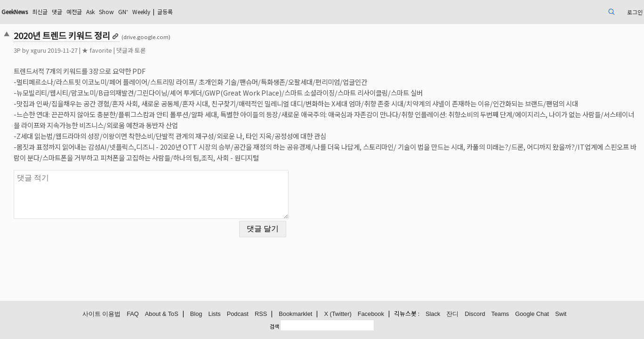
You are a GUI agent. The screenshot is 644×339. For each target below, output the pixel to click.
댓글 (133, 12)
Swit (561, 314)
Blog (196, 314)
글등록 (261, 12)
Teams (500, 314)
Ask (171, 12)
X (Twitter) (338, 314)
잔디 (452, 314)
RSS (261, 314)
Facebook (371, 314)
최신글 (113, 12)
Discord (475, 314)
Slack (433, 314)
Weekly (232, 12)
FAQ (133, 314)
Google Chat (532, 314)
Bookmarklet (295, 314)
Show (190, 12)
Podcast (238, 314)
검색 (274, 326)
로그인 (569, 12)
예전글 (152, 12)
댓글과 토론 (193, 50)
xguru (101, 50)
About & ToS (162, 314)
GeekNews (83, 12)
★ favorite (159, 50)
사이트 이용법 (102, 314)
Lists (214, 314)
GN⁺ (209, 12)
